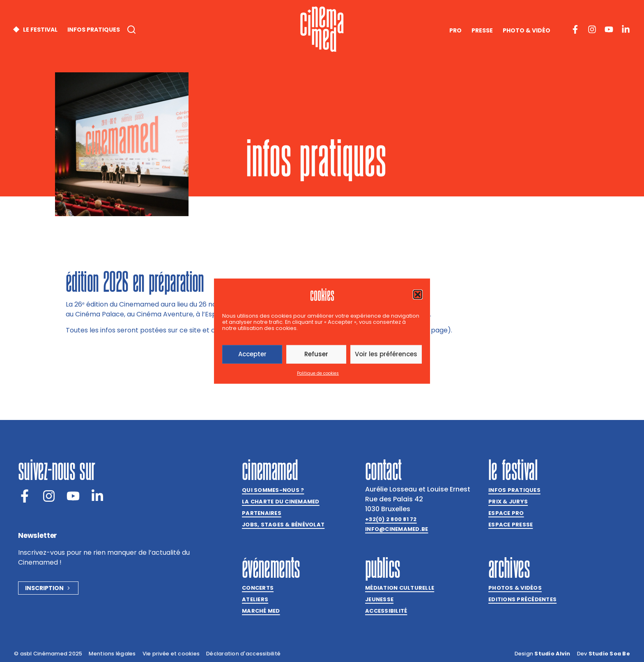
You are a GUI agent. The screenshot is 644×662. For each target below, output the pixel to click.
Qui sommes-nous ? (273, 490)
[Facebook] (25, 496)
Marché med (261, 611)
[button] (418, 294)
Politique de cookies (318, 373)
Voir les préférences (386, 354)
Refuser (316, 354)
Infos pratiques (514, 490)
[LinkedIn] (97, 496)
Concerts (258, 588)
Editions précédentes (522, 599)
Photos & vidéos (515, 588)
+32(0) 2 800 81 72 (391, 519)
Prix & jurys (508, 502)
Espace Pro (506, 513)
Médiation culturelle (400, 588)
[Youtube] (73, 496)
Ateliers (255, 599)
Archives (509, 567)
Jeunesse (379, 599)
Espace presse (511, 525)
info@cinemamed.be (397, 529)
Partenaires (262, 513)
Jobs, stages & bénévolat (283, 525)
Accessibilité (386, 611)
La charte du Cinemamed (281, 502)
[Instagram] (49, 496)
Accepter (252, 354)
